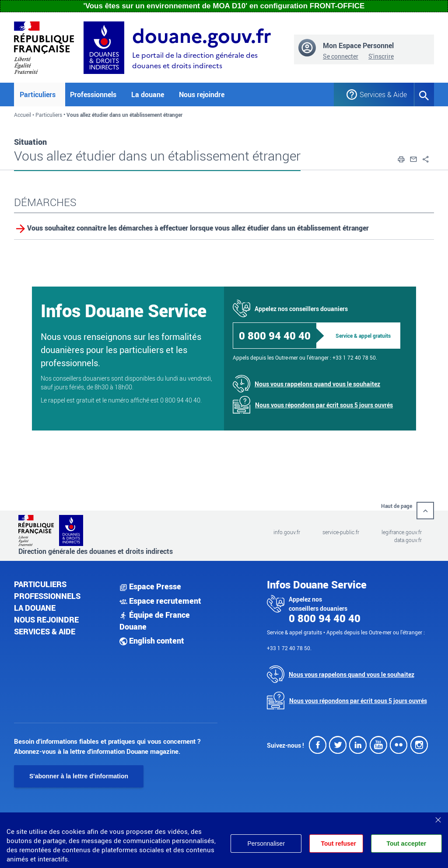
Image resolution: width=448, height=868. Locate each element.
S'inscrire (381, 56)
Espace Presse (150, 586)
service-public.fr (341, 532)
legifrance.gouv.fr (402, 532)
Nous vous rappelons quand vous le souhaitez (317, 384)
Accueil (23, 115)
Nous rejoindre (202, 94)
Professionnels (47, 596)
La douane (35, 608)
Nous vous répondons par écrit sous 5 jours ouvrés (324, 405)
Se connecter (341, 56)
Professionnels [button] (93, 94)
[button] (401, 158)
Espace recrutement (160, 601)
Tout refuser (338, 843)
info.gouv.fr (287, 532)
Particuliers (49, 115)
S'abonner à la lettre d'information (79, 776)
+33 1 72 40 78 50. (355, 357)
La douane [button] (148, 94)
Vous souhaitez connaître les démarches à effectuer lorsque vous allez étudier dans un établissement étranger (198, 228)
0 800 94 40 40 (275, 336)
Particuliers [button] (38, 94)
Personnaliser (266, 843)
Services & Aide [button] (380, 94)
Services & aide (45, 631)
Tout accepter (406, 843)
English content (152, 640)
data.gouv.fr (408, 540)
